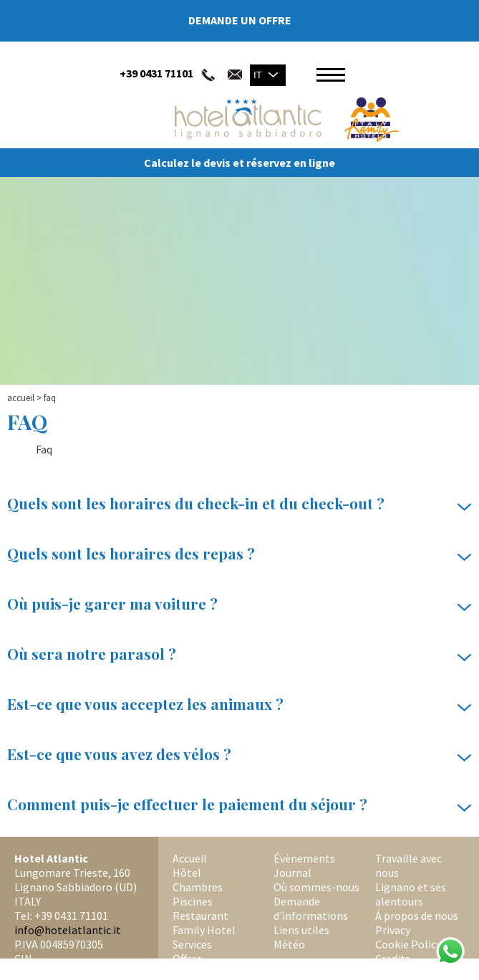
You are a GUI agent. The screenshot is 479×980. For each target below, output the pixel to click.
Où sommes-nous (316, 887)
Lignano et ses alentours (411, 894)
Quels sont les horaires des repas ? (239, 554)
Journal (292, 873)
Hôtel (187, 873)
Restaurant (200, 916)
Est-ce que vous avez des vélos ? (239, 754)
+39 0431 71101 (156, 73)
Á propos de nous (417, 916)
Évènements (304, 858)
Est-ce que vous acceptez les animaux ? (239, 704)
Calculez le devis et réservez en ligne (239, 163)
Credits (393, 959)
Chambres (198, 887)
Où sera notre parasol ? (239, 654)
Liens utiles (301, 930)
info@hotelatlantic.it (68, 930)
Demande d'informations (311, 908)
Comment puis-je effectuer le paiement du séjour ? (239, 804)
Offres (187, 959)
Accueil (21, 398)
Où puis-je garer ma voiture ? (239, 604)
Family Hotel (204, 930)
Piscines (193, 901)
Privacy (393, 930)
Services (192, 944)
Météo (289, 944)
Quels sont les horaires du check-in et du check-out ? (239, 504)
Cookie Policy (408, 944)
